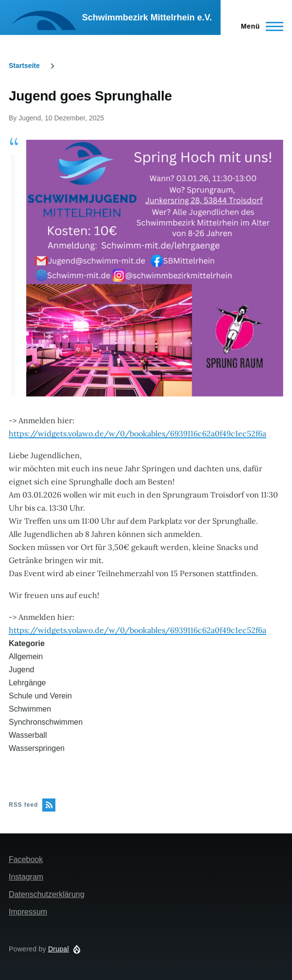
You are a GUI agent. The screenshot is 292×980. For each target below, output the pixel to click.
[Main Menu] (259, 26)
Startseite (24, 66)
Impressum (28, 912)
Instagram (26, 877)
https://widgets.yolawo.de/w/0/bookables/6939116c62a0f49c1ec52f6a (137, 433)
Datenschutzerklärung (47, 894)
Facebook (26, 859)
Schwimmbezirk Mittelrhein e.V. (147, 17)
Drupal (59, 949)
